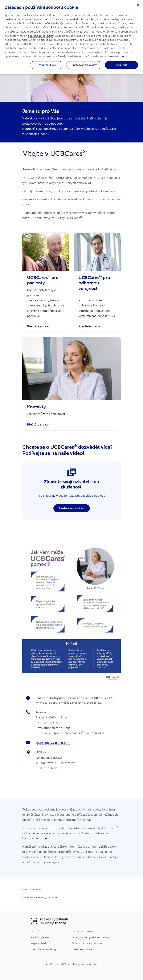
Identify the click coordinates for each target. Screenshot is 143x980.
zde (44, 838)
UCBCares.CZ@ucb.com (53, 743)
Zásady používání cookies (87, 943)
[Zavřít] (138, 5)
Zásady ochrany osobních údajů (91, 937)
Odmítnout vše (47, 65)
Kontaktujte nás (40, 937)
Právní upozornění (82, 931)
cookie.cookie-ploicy (41, 36)
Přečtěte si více (38, 326)
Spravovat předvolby (84, 65)
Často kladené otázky (43, 949)
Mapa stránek (39, 943)
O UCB (35, 931)
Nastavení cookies (72, 508)
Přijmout (122, 65)
